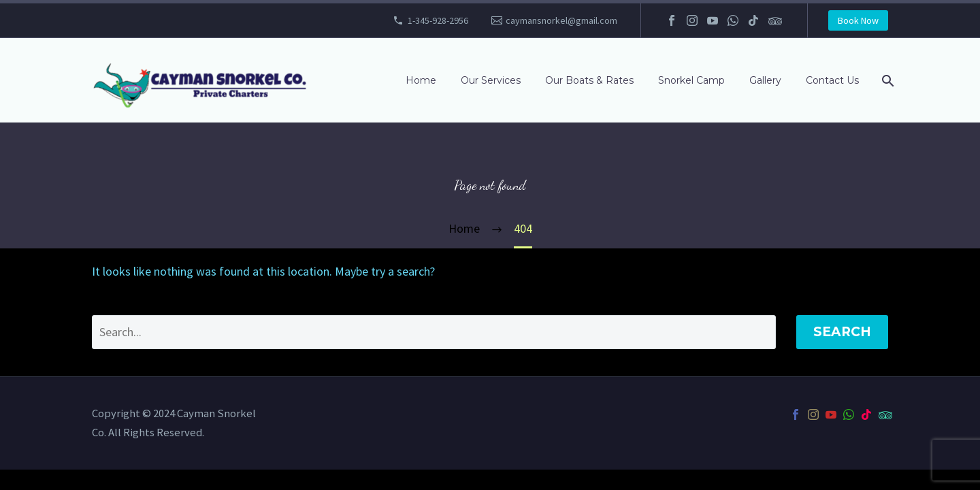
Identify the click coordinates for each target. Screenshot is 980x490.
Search (842, 332)
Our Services (491, 80)
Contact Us (832, 80)
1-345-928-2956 (438, 20)
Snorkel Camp (691, 80)
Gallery (765, 80)
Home (421, 80)
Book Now (858, 20)
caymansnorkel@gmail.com (561, 20)
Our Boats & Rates (589, 80)
